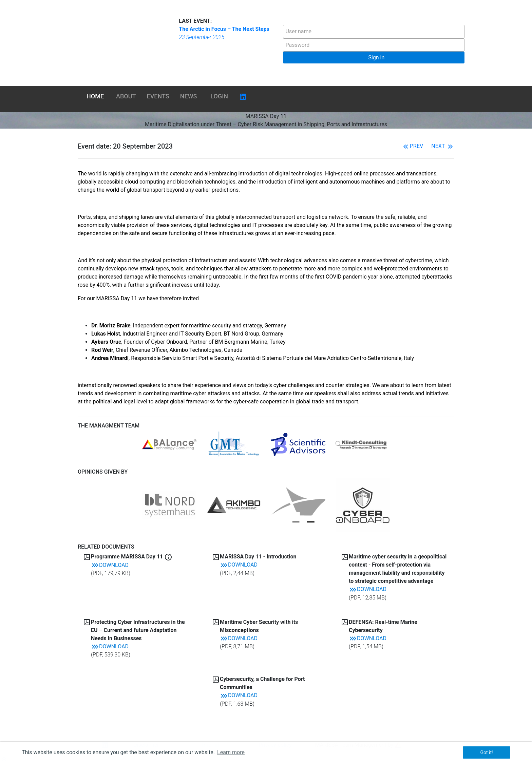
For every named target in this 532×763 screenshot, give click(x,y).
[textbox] (374, 32)
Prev (412, 146)
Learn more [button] (231, 752)
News (189, 96)
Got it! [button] (486, 752)
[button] (374, 58)
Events (158, 96)
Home (95, 96)
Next (443, 146)
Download (110, 565)
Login (219, 96)
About (126, 96)
